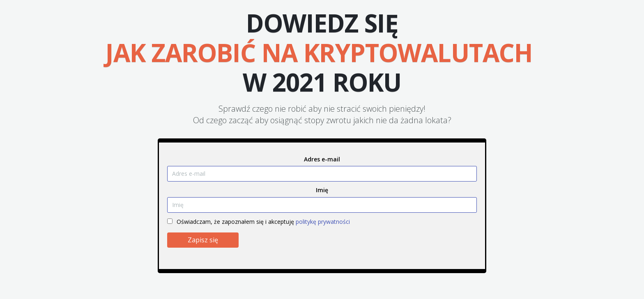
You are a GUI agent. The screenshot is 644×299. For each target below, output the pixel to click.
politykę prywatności (323, 222)
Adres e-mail (322, 159)
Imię (322, 190)
